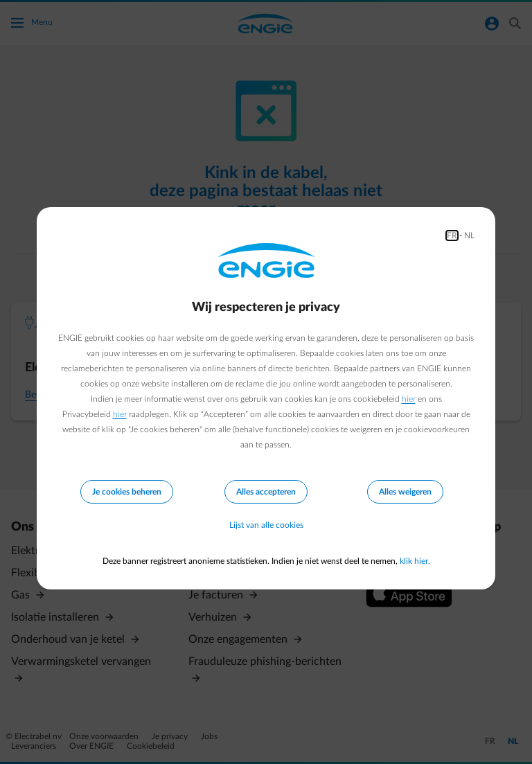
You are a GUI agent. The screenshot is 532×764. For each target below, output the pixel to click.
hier (409, 399)
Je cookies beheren (127, 492)
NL (469, 236)
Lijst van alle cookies (266, 525)
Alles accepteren (266, 492)
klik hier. (415, 561)
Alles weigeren (405, 492)
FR (452, 236)
